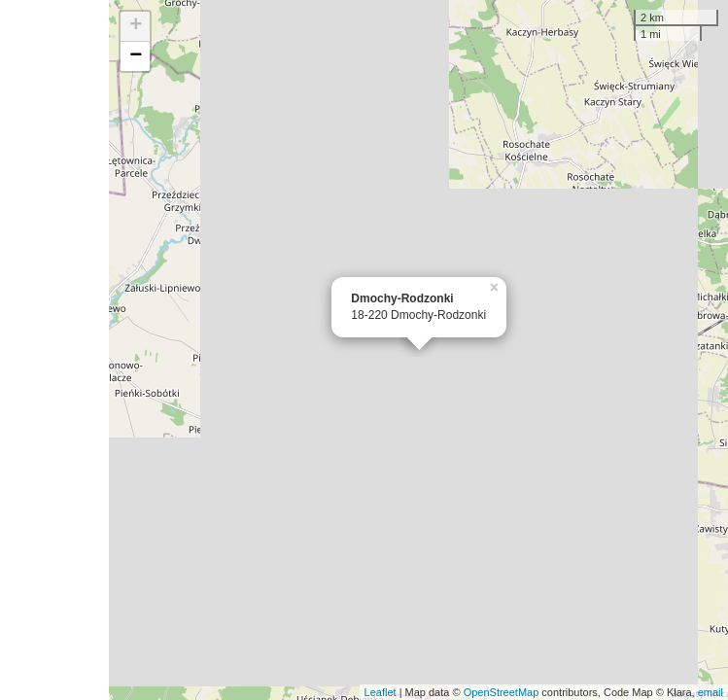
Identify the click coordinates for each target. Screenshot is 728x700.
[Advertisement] (54, 350)
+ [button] (136, 26)
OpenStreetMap (502, 692)
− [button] (136, 56)
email (711, 692)
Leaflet (381, 692)
